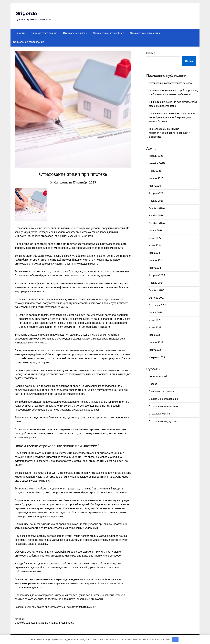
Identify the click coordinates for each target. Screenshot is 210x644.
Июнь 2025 (155, 171)
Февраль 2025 (157, 193)
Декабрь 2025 (157, 163)
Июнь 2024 (155, 245)
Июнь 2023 (155, 327)
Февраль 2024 (157, 275)
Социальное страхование (29, 42)
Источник (20, 619)
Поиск (151, 53)
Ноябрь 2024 (156, 215)
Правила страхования (44, 33)
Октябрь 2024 (157, 223)
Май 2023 (154, 335)
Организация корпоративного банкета (170, 83)
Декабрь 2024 (157, 208)
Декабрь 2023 (157, 290)
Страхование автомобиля (108, 33)
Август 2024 (156, 230)
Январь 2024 (156, 283)
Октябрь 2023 (157, 298)
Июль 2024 (155, 238)
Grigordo (26, 13)
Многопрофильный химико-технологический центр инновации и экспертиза (169, 133)
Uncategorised (158, 376)
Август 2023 (155, 312)
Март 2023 (155, 350)
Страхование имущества (145, 33)
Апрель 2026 (156, 156)
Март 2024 (155, 268)
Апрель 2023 (156, 342)
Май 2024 (154, 253)
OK (175, 639)
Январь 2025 (156, 201)
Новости (20, 33)
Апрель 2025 (156, 178)
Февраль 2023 (157, 357)
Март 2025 (155, 186)
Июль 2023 (155, 320)
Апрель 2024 (156, 260)
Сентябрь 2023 (157, 305)
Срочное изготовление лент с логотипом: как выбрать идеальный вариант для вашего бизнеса (172, 117)
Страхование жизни (75, 33)
